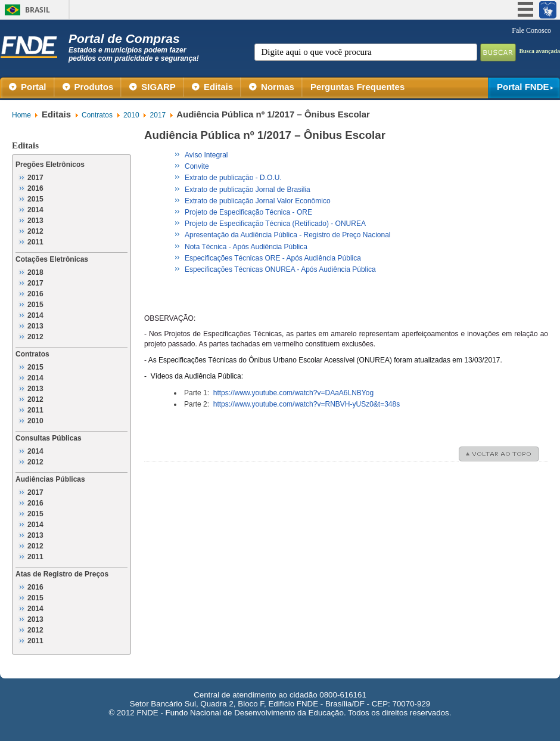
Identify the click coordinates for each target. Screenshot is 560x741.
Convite (197, 166)
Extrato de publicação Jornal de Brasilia (248, 190)
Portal (34, 87)
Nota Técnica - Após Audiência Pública (246, 247)
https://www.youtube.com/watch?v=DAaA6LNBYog (293, 393)
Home (21, 115)
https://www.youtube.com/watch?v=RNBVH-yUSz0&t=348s (307, 404)
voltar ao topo (503, 454)
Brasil (38, 10)
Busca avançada (539, 51)
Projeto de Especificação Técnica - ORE (248, 212)
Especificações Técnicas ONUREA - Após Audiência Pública (280, 269)
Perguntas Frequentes (357, 87)
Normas (278, 87)
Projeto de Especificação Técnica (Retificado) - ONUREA (275, 224)
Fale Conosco (531, 30)
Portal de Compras (135, 47)
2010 (131, 115)
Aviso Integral (206, 155)
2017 (158, 115)
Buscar (498, 52)
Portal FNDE (523, 87)
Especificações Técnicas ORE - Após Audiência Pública (273, 258)
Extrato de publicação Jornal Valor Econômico (258, 201)
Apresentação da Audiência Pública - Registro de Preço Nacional (288, 235)
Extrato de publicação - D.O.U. (233, 178)
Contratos (97, 115)
